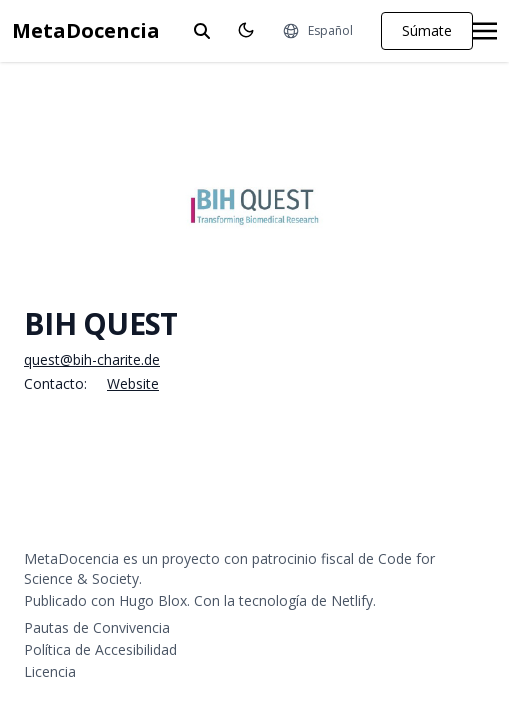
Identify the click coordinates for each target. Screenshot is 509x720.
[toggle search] (202, 31)
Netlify (352, 600)
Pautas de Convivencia (97, 627)
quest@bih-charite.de (92, 359)
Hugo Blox (153, 600)
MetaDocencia (86, 30)
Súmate (427, 30)
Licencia (50, 671)
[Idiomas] (317, 31)
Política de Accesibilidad (100, 649)
